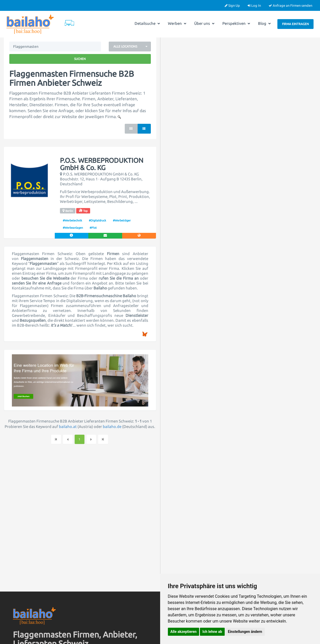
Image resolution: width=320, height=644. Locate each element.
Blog (264, 23)
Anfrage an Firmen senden (290, 5)
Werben (177, 23)
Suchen (80, 59)
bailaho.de (112, 427)
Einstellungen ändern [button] (245, 632)
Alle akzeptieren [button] (184, 632)
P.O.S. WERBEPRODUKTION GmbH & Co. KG (102, 164)
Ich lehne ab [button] (212, 632)
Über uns (204, 23)
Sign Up (232, 5)
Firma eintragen (295, 24)
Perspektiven (236, 23)
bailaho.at (68, 427)
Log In (254, 5)
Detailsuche (147, 23)
